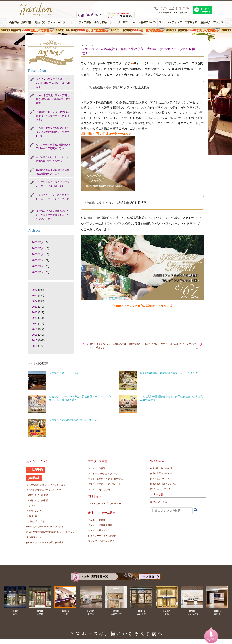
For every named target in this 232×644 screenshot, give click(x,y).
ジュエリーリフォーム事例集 (102, 536)
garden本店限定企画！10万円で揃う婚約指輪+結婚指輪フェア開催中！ (53, 99)
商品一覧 (40, 22)
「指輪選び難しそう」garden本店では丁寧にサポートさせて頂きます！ (53, 116)
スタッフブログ (34, 506)
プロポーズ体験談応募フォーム (103, 474)
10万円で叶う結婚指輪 (37, 501)
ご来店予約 (191, 22)
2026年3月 (38, 260)
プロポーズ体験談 (97, 468)
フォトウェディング (170, 22)
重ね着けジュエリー (36, 537)
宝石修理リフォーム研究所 (101, 541)
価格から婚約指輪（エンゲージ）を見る (46, 485)
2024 (35, 301)
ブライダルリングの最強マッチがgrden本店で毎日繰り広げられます (53, 83)
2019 (35, 329)
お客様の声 (32, 516)
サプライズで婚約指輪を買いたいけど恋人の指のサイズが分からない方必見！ (53, 215)
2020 (35, 324)
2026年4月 (38, 254)
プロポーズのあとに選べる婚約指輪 (105, 479)
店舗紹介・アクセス (212, 22)
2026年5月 (38, 248)
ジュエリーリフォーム (123, 22)
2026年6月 (38, 242)
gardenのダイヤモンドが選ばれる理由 (45, 542)
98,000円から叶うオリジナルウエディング (47, 527)
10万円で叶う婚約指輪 (37, 495)
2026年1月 (38, 272)
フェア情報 (85, 22)
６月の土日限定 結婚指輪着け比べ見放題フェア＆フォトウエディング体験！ (116, 30)
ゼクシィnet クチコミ (160, 489)
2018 (35, 335)
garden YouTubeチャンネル (163, 484)
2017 (35, 340)
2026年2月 (38, 266)
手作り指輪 (101, 22)
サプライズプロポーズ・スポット (104, 484)
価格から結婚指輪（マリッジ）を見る (45, 490)
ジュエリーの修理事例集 (100, 525)
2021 (35, 318)
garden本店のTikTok (159, 479)
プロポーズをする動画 (99, 489)
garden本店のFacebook (161, 468)
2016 (35, 346)
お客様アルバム (147, 22)
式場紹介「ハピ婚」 (36, 521)
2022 (35, 312)
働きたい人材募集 (158, 502)
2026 (35, 290)
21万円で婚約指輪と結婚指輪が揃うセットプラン (50, 532)
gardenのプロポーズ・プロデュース (105, 504)
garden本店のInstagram (161, 473)
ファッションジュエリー (62, 22)
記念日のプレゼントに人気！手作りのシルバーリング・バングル (53, 199)
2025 (35, 295)
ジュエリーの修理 (97, 520)
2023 (35, 307)
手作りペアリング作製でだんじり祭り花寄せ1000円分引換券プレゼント (53, 132)
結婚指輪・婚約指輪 (20, 22)
